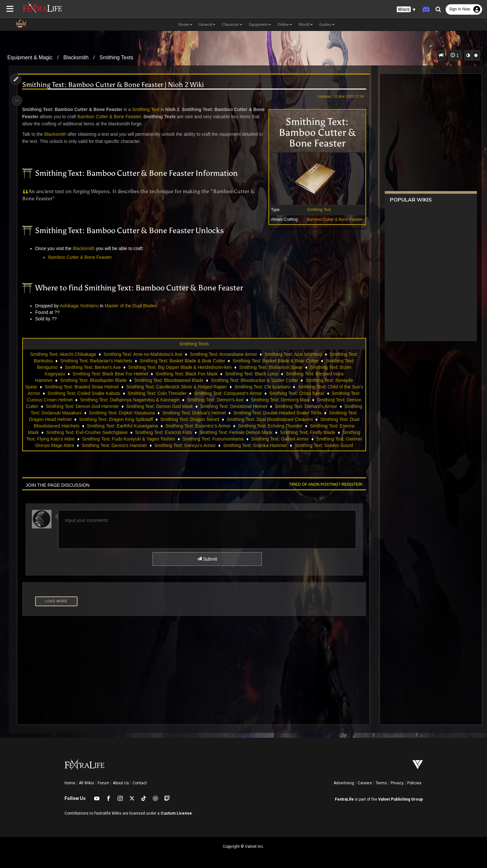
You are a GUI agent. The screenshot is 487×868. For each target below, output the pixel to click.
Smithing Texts (116, 57)
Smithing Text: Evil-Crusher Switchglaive (172, 432)
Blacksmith (76, 57)
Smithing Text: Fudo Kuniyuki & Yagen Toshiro (254, 439)
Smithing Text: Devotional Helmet (261, 406)
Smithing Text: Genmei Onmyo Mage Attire (182, 445)
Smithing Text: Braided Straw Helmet (88, 387)
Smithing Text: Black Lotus (251, 374)
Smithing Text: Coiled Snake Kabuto (95, 393)
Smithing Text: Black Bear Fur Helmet (110, 374)
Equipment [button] (260, 24)
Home (70, 783)
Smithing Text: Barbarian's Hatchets (96, 361)
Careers (365, 783)
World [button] (306, 24)
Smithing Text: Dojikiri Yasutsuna (165, 413)
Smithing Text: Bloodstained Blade (168, 380)
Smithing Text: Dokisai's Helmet (237, 413)
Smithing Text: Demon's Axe (228, 400)
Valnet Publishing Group (401, 799)
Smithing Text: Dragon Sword (247, 419)
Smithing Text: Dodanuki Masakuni (90, 413)
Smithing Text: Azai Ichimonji (293, 354)
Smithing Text (317, 210)
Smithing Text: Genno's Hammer (265, 445)
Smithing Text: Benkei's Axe (92, 367)
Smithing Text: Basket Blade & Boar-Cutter (275, 361)
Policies (414, 783)
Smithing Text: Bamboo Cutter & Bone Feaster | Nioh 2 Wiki (115, 85)
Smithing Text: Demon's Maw (294, 400)
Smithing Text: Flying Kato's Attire (166, 439)
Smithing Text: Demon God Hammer (109, 406)
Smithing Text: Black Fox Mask (186, 374)
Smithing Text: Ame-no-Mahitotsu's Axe (143, 354)
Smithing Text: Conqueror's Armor (239, 393)
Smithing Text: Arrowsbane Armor (223, 354)
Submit (207, 559)
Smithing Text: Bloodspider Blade (93, 380)
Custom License (176, 813)
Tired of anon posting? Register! (323, 484)
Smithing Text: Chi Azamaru (268, 387)
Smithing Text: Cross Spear (308, 393)
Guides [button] (327, 24)
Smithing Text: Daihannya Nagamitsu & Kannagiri (143, 400)
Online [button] (285, 24)
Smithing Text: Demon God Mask (187, 406)
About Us (121, 783)
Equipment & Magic (30, 57)
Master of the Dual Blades (133, 306)
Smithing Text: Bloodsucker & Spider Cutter (254, 380)
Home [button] (185, 24)
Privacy (397, 783)
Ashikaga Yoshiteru (81, 306)
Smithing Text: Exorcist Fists (248, 432)
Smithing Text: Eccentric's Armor (266, 426)
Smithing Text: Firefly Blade (97, 439)
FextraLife (344, 799)
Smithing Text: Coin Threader (168, 393)
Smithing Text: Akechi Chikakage (63, 354)
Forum (103, 783)
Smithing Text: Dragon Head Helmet (92, 419)
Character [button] (232, 24)
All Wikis (86, 783)
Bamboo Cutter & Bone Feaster (333, 219)
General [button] (207, 24)
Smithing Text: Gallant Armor (102, 445)
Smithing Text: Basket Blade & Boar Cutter (182, 361)
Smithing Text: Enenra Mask (95, 432)
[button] (406, 10)
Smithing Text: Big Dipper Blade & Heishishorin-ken (179, 367)
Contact (140, 783)
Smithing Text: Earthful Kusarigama (190, 426)
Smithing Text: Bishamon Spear (271, 367)
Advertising (344, 783)
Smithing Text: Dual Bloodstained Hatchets (104, 426)
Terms (381, 783)
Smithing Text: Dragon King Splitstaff (173, 419)
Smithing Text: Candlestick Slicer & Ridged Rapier (183, 387)
